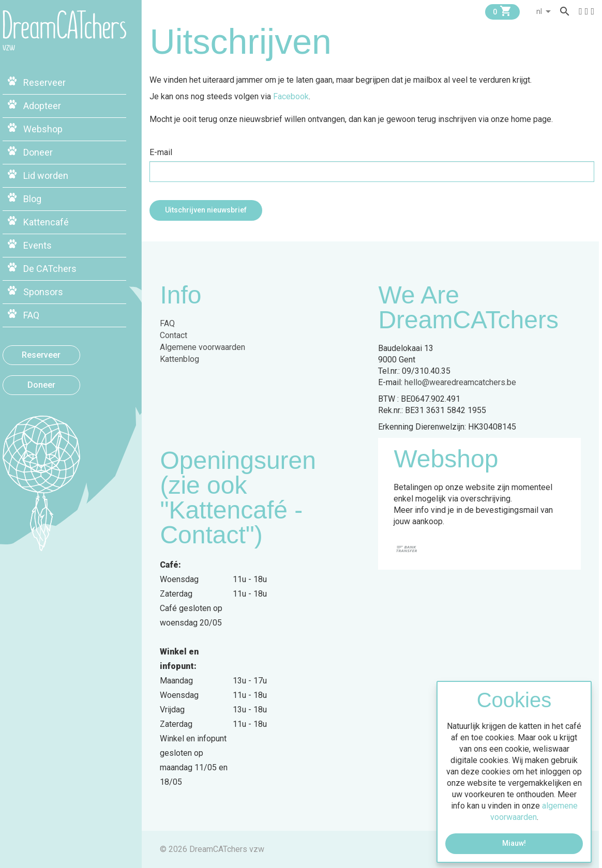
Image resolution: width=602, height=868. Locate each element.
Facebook (294, 96)
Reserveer (55, 352)
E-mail (164, 152)
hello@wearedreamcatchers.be (463, 382)
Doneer (54, 382)
